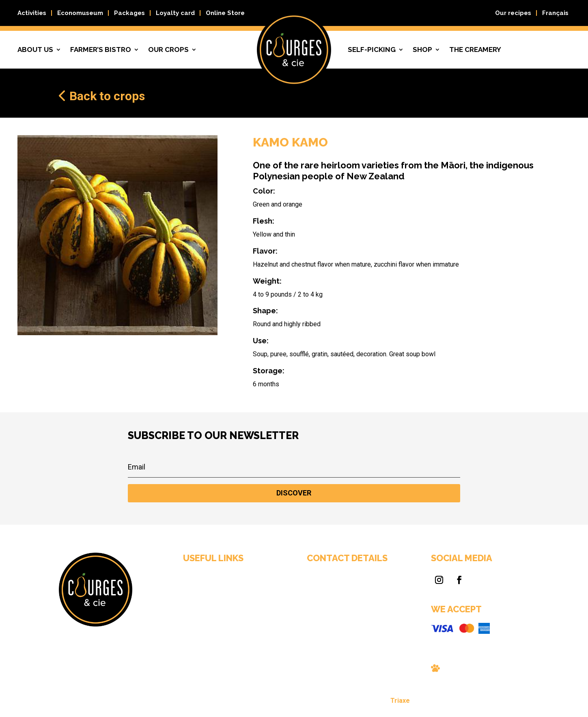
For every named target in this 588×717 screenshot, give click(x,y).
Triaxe (354, 702)
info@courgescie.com (320, 623)
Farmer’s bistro (101, 50)
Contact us (244, 628)
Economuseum (80, 13)
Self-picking (372, 50)
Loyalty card (175, 13)
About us (35, 50)
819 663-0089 (312, 615)
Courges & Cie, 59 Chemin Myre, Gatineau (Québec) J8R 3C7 (324, 600)
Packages (129, 13)
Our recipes (513, 13)
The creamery (475, 50)
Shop (422, 50)
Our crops (168, 50)
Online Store (225, 13)
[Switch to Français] (555, 15)
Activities (32, 13)
